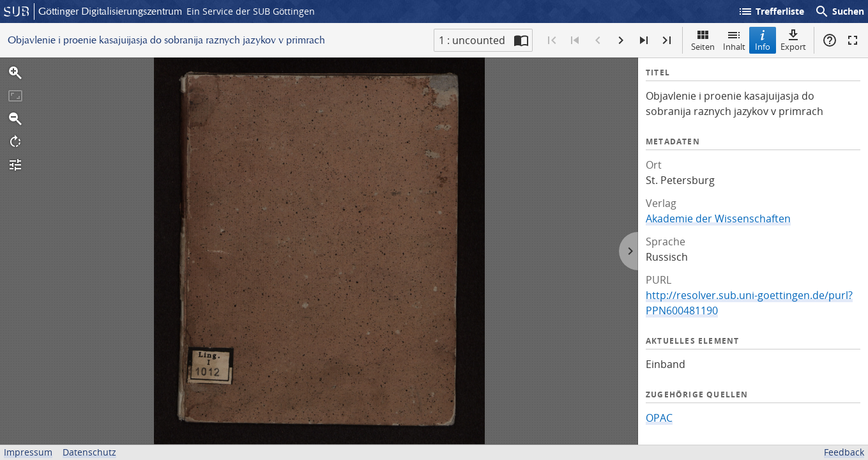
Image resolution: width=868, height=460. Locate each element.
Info (763, 40)
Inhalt (734, 40)
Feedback (844, 452)
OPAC (659, 418)
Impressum (28, 452)
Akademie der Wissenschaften (718, 218)
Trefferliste (771, 11)
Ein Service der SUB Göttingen (251, 11)
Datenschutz (89, 452)
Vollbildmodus (853, 40)
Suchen (839, 11)
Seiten (703, 40)
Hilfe (830, 40)
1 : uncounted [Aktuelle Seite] (472, 40)
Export (793, 40)
